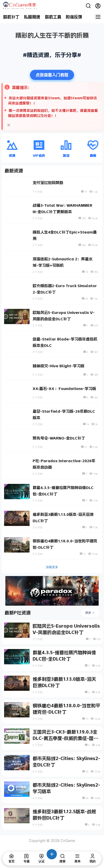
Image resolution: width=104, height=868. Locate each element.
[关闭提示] (9, 125)
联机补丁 (11, 17)
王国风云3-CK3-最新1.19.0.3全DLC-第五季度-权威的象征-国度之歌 (65, 738)
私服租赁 (32, 17)
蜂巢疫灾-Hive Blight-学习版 (58, 366)
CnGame (67, 841)
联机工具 (53, 17)
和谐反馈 (74, 17)
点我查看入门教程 (52, 75)
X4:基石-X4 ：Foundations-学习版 (64, 389)
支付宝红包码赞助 (48, 183)
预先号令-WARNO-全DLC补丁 (59, 438)
